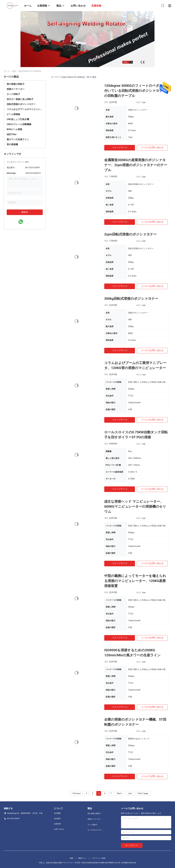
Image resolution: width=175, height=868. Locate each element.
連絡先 (25, 212)
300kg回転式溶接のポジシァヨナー (131, 299)
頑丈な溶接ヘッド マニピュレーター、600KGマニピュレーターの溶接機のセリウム (135, 507)
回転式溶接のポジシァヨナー (21, 104)
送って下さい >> (132, 845)
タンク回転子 (13, 94)
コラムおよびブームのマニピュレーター (25, 109)
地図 (71, 858)
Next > (120, 793)
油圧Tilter (12, 134)
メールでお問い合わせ (152, 147)
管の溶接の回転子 (16, 84)
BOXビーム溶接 (14, 129)
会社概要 (57, 813)
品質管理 (57, 824)
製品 (14, 71)
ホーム (7, 71)
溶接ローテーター (16, 89)
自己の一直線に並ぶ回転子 (20, 99)
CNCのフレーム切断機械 (19, 124)
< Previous (76, 793)
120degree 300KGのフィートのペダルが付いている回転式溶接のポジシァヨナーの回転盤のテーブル (135, 91)
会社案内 (57, 819)
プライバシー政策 (99, 858)
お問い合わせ (59, 829)
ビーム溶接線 (13, 114)
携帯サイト (82, 858)
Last (130, 793)
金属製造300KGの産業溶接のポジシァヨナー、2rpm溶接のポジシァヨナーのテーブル (136, 165)
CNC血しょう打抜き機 (18, 119)
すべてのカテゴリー (95, 830)
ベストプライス (120, 147)
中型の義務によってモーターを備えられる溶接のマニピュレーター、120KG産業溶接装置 (135, 581)
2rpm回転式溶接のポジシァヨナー (130, 234)
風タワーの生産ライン (18, 139)
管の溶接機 (12, 144)
